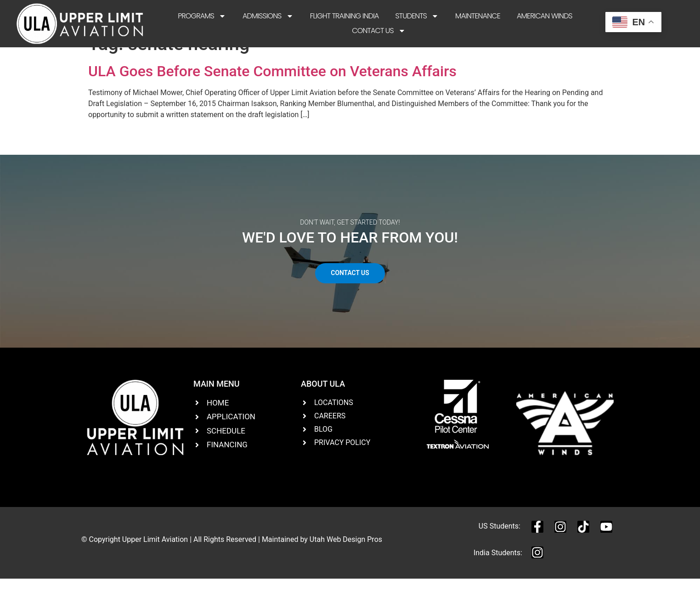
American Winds (545, 16)
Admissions (268, 16)
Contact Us (378, 31)
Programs (202, 16)
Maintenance (478, 16)
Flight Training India (344, 16)
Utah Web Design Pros (346, 557)
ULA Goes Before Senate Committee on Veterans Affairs (272, 89)
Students (417, 16)
